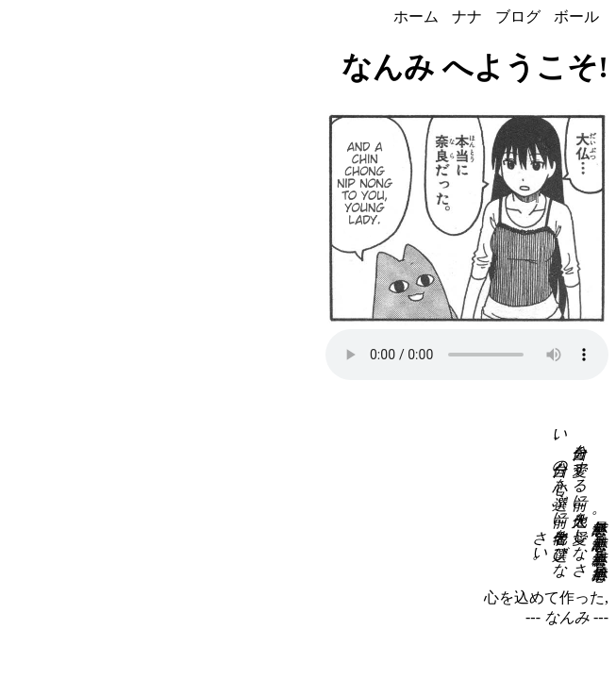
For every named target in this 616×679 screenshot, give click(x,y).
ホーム (416, 17)
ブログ (518, 17)
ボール (576, 17)
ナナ (467, 17)
